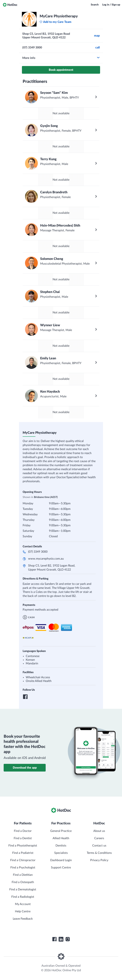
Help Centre (23, 911)
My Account (23, 904)
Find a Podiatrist (23, 853)
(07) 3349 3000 (38, 552)
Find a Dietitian (23, 875)
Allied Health (61, 838)
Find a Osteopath (23, 882)
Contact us (99, 846)
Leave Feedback (23, 919)
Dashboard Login (61, 860)
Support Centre (61, 868)
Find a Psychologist (23, 868)
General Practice (61, 831)
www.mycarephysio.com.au (46, 559)
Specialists (61, 853)
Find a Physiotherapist (23, 846)
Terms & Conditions (99, 853)
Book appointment (61, 70)
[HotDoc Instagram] (68, 939)
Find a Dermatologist (23, 889)
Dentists (61, 846)
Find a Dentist (23, 838)
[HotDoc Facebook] (54, 939)
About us (99, 831)
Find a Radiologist (23, 897)
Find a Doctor (23, 831)
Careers (99, 838)
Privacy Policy (99, 860)
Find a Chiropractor (23, 860)
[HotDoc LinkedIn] (61, 939)
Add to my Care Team (55, 22)
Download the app (25, 768)
